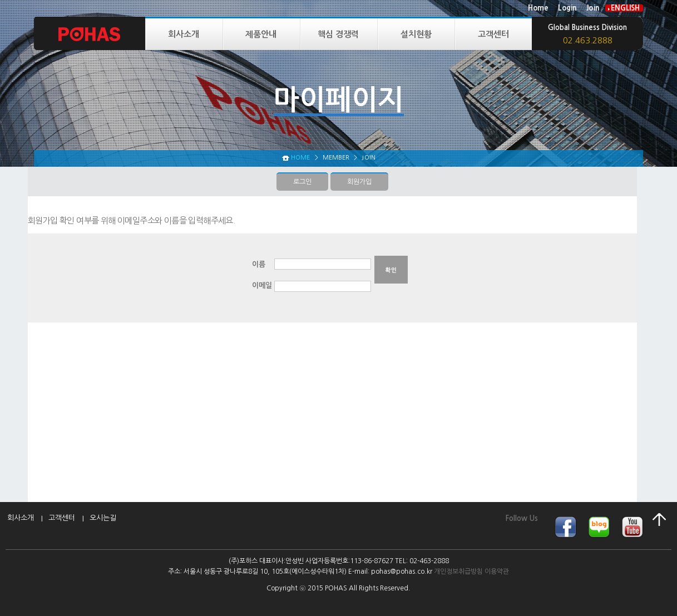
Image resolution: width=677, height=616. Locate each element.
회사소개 (184, 34)
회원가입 (359, 182)
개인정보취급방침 (458, 572)
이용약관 (497, 572)
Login (567, 8)
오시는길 (103, 518)
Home (538, 8)
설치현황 (416, 34)
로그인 (302, 182)
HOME (300, 158)
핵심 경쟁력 (338, 34)
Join (593, 8)
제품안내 (261, 34)
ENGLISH (625, 8)
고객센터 (493, 34)
